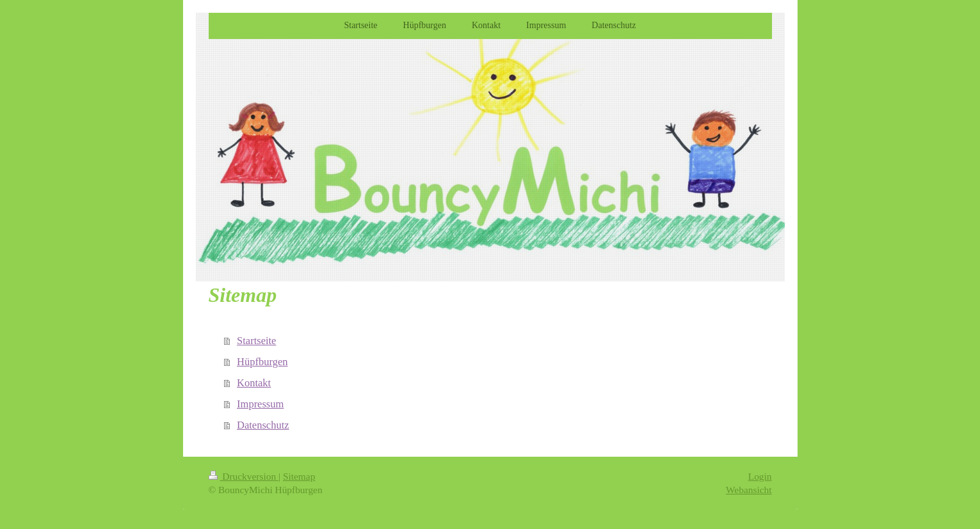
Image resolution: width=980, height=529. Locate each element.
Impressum (260, 404)
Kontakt (254, 383)
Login (760, 476)
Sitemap (299, 476)
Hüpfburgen (262, 362)
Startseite (256, 341)
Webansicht (749, 490)
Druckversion (244, 476)
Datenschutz (263, 425)
